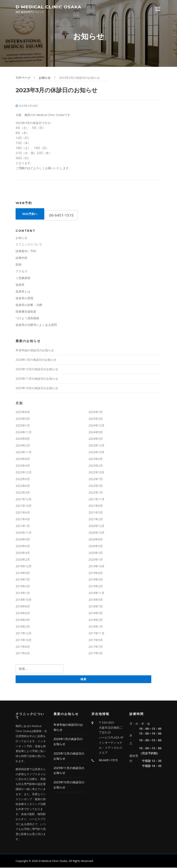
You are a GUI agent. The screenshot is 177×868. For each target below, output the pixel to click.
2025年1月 (23, 426)
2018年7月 (96, 607)
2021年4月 (23, 520)
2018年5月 (96, 613)
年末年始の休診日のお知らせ (35, 351)
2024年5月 (96, 439)
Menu (158, 9)
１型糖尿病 (23, 278)
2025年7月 (96, 412)
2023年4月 (23, 466)
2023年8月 (23, 459)
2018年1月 (96, 627)
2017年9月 (96, 640)
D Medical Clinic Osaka (48, 7)
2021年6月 (23, 513)
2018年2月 (23, 627)
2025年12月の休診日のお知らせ (37, 369)
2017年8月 (23, 647)
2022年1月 (96, 493)
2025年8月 (23, 412)
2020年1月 (96, 560)
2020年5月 (96, 546)
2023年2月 (96, 466)
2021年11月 (97, 500)
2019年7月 (23, 580)
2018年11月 (97, 593)
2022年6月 (23, 486)
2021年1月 (23, 526)
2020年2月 (23, 560)
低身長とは (23, 292)
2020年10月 (97, 533)
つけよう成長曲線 (27, 318)
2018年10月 (24, 600)
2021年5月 (96, 513)
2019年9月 (23, 573)
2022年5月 (96, 486)
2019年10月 (97, 567)
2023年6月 (96, 459)
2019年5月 (96, 580)
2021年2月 (96, 520)
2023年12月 (97, 446)
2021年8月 (96, 506)
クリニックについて (29, 245)
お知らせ (21, 238)
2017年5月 (96, 654)
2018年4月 (23, 620)
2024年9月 (96, 432)
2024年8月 (23, 439)
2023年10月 (97, 452)
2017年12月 (24, 634)
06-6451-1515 (61, 215)
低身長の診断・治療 (29, 305)
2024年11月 (24, 432)
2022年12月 (24, 473)
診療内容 (21, 258)
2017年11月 (97, 634)
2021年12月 (24, 500)
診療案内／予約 (26, 251)
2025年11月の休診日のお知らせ (37, 379)
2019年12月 (24, 567)
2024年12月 (97, 426)
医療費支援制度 (26, 312)
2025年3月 (96, 419)
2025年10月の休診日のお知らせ (37, 388)
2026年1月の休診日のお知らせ (36, 360)
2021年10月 (24, 506)
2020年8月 (96, 540)
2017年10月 (24, 640)
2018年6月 (23, 613)
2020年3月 (96, 553)
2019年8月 (96, 573)
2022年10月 (97, 473)
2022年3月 (23, 493)
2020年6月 (23, 546)
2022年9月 (23, 479)
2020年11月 (24, 533)
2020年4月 (23, 553)
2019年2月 (96, 587)
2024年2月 (23, 446)
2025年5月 (23, 419)
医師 (19, 265)
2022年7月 (96, 479)
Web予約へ (30, 214)
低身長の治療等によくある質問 (36, 325)
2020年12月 (97, 526)
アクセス (21, 272)
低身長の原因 (24, 298)
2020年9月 (23, 540)
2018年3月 (96, 620)
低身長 (20, 285)
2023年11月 (24, 452)
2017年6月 (23, 654)
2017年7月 (96, 647)
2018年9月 (96, 600)
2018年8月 (23, 607)
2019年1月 (23, 593)
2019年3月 (23, 587)
